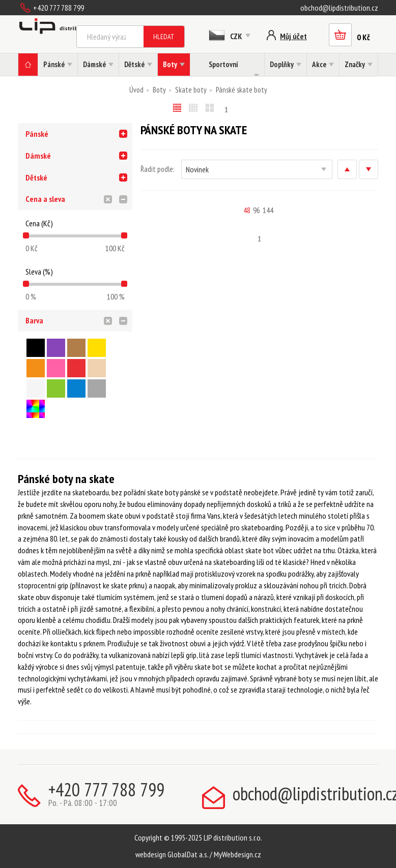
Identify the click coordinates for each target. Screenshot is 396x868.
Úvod (136, 90)
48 (247, 210)
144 (268, 210)
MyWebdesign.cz (237, 854)
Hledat (164, 37)
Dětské (36, 177)
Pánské (37, 134)
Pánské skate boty (242, 90)
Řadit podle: (157, 169)
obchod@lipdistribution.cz (339, 8)
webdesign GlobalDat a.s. (172, 854)
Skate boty (191, 90)
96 (257, 210)
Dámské (38, 156)
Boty (159, 90)
